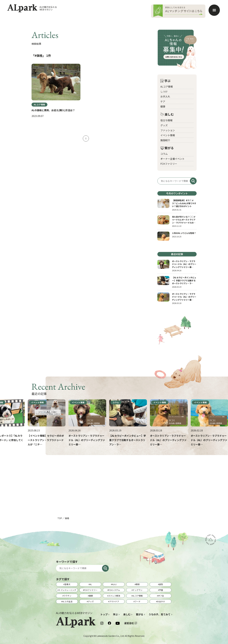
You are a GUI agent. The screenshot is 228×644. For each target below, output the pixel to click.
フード (138, 601)
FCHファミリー (169, 164)
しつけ (164, 91)
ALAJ (114, 584)
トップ (104, 614)
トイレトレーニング (67, 590)
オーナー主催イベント (172, 159)
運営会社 (129, 623)
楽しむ (167, 114)
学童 (161, 590)
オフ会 (161, 596)
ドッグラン (138, 590)
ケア (163, 101)
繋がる (167, 148)
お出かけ (161, 601)
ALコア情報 (167, 86)
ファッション (168, 130)
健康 (163, 106)
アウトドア (114, 601)
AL (91, 584)
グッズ (164, 125)
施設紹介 (165, 140)
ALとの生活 (67, 601)
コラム (164, 154)
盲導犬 (67, 584)
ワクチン (67, 596)
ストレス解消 (114, 596)
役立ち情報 (166, 120)
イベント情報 (168, 135)
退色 (161, 584)
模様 (138, 584)
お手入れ (165, 96)
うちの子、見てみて (159, 614)
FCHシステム (114, 590)
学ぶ (165, 81)
